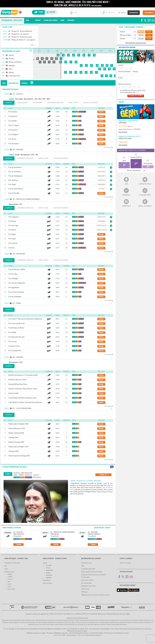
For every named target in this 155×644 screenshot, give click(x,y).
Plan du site (85, 589)
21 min (141, 39)
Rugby (48, 573)
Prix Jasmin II (13, 116)
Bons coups (73, 103)
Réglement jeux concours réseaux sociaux (95, 595)
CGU (137, 92)
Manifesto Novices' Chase (17, 380)
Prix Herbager (13, 279)
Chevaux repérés (91, 103)
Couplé (10, 577)
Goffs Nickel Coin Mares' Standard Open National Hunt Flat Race (30, 402)
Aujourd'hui (14, 83)
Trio (9, 582)
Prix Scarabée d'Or (15, 351)
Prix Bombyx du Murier (16, 328)
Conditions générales (88, 569)
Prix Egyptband (14, 288)
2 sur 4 (10, 579)
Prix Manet (12, 230)
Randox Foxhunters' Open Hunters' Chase (23, 389)
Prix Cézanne (13, 243)
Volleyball (49, 575)
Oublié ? (123, 13)
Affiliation (85, 592)
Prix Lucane (13, 342)
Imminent (141, 32)
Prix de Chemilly (14, 193)
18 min (141, 35)
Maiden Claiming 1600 (16, 433)
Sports (45, 563)
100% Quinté (22, 103)
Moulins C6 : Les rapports (20, 34)
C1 (135, 32)
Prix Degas (12, 234)
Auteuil (17, 473)
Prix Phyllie (12, 333)
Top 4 (9, 584)
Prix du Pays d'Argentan (17, 283)
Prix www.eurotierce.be (17, 324)
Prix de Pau (12, 139)
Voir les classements (134, 171)
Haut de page (108, 147)
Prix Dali (11, 248)
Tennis (48, 568)
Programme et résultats (12, 563)
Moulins (123, 39)
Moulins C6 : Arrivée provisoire (22, 37)
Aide (126, 184)
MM (127, 87)
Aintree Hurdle (13, 393)
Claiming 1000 (14, 438)
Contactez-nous (145, 184)
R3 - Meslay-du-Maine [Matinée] (63, 532)
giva (124, 160)
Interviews (37, 103)
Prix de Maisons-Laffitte (17, 270)
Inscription (149, 13)
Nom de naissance (125, 72)
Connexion (134, 13)
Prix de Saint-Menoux (16, 189)
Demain (24, 83)
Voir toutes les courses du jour (136, 43)
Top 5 (9, 587)
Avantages (126, 195)
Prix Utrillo (12, 239)
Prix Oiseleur (13, 112)
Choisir (121, 68)
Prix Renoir (12, 221)
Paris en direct (47, 583)
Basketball (49, 570)
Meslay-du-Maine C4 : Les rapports (23, 40)
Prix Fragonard (14, 217)
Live (6, 566)
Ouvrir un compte (136, 96)
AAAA (135, 87)
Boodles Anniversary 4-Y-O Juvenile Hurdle (23, 375)
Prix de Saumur (14, 144)
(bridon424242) (136, 157)
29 (112, 467)
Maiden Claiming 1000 (16, 442)
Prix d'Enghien (13, 135)
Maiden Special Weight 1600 (18, 424)
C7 (135, 39)
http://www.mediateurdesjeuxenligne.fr (89, 635)
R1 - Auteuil (18, 532)
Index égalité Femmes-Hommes (92, 572)
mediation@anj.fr (71, 635)
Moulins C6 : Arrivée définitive (22, 31)
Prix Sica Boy (13, 274)
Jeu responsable (86, 583)
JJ (120, 87)
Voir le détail (123, 132)
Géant (6, 569)
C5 (135, 35)
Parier (149, 32)
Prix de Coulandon (15, 172)
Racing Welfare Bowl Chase (18, 384)
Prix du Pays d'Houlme (16, 292)
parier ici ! (104, 475)
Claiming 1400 (14, 451)
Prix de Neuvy (13, 180)
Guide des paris (145, 195)
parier (101, 112)
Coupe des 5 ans (14, 346)
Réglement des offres (89, 586)
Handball (49, 578)
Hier (4, 83)
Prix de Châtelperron (15, 176)
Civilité (121, 65)
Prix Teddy (12, 185)
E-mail (120, 78)
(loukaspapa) (148, 164)
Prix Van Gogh (13, 226)
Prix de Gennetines (15, 167)
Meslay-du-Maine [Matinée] (129, 35)
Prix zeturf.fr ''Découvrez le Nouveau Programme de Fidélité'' (29, 319)
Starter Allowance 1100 (17, 429)
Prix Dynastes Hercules (16, 337)
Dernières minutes (55, 103)
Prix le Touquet (14, 126)
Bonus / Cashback (145, 206)
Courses (9, 103)
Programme (47, 581)
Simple (10, 574)
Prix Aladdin (13, 121)
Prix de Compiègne (15, 297)
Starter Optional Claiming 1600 (19, 456)
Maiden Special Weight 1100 (18, 447)
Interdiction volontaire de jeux (77, 618)
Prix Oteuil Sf (13, 130)
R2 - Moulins (93, 532)
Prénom (135, 72)
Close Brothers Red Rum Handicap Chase (22, 398)
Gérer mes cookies (87, 580)
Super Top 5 (126, 206)
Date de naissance (125, 84)
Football (49, 566)
